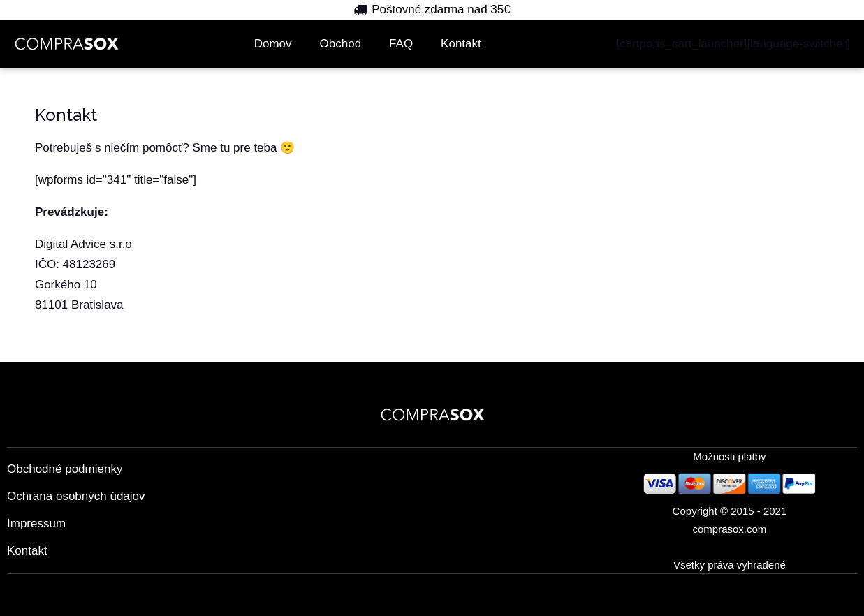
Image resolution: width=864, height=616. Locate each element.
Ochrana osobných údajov (76, 496)
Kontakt (461, 44)
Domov (273, 44)
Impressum (36, 523)
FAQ (401, 44)
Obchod (341, 44)
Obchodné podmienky (65, 469)
